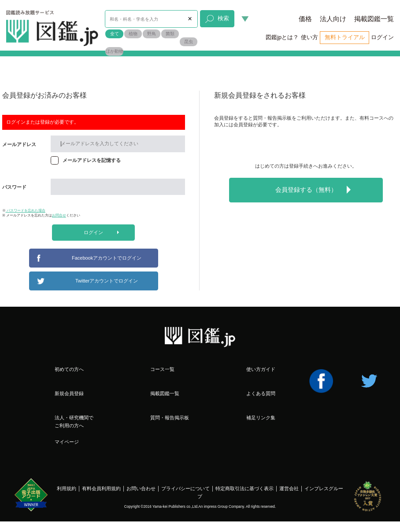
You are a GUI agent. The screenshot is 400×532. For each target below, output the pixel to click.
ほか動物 (115, 51)
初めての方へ (69, 369)
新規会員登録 (69, 393)
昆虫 (189, 42)
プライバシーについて (185, 488)
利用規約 (67, 488)
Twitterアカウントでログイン (107, 281)
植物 (133, 34)
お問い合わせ (141, 488)
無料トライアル (345, 37)
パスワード (14, 187)
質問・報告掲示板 (170, 418)
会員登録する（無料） (313, 190)
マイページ (67, 442)
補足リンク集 (261, 418)
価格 (305, 19)
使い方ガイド (261, 369)
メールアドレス (19, 144)
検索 (217, 19)
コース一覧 (162, 369)
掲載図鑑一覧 (374, 19)
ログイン (382, 37)
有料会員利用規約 (101, 488)
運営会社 (289, 488)
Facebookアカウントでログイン (107, 258)
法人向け (333, 19)
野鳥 (152, 34)
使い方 (309, 37)
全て (115, 34)
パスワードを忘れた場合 (26, 211)
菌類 (170, 34)
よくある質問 (261, 393)
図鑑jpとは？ (282, 37)
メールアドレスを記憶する (92, 160)
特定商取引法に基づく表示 (244, 488)
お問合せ (59, 215)
